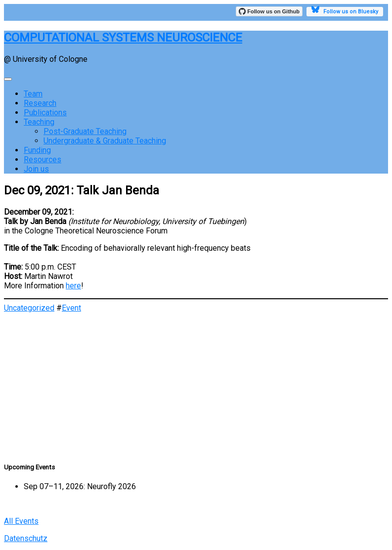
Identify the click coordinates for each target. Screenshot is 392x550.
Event (71, 308)
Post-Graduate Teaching (85, 131)
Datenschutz (26, 538)
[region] (196, 383)
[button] (196, 419)
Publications (45, 113)
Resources (43, 160)
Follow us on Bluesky (345, 11)
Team (33, 94)
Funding (37, 150)
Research (40, 103)
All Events (21, 521)
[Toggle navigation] (8, 79)
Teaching (39, 122)
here (73, 286)
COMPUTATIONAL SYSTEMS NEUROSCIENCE (123, 38)
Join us (36, 169)
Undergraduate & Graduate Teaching (105, 141)
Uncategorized (29, 308)
